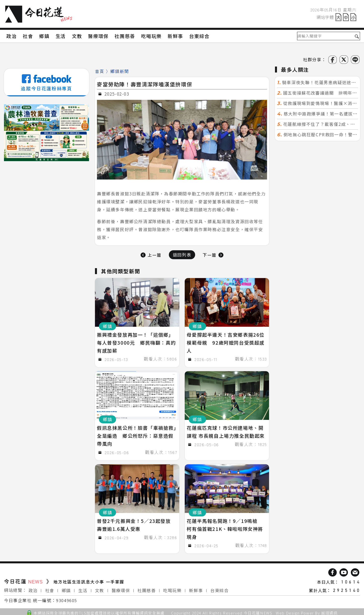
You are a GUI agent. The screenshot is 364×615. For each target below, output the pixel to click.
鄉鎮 (66, 588)
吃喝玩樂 (172, 588)
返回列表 (182, 255)
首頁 (100, 71)
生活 (83, 588)
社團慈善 (147, 588)
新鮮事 (196, 588)
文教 (100, 588)
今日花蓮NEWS (258, 611)
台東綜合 (219, 588)
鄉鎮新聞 (120, 71)
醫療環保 (121, 588)
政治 (33, 588)
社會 (50, 588)
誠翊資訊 (329, 611)
